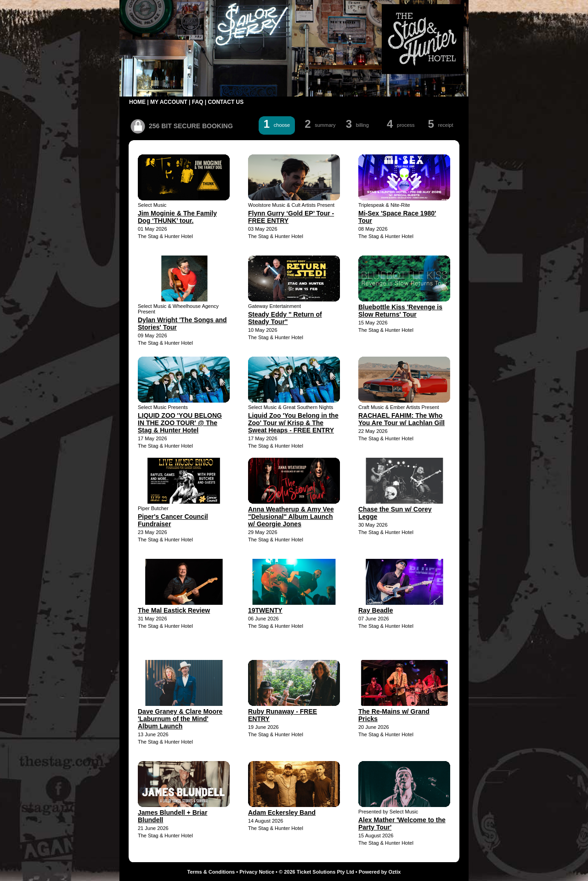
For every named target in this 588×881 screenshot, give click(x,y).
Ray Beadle (376, 610)
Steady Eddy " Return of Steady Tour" (285, 318)
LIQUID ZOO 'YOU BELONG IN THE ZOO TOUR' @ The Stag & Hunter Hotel (180, 423)
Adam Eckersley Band (282, 813)
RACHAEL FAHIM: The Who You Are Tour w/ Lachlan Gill (401, 419)
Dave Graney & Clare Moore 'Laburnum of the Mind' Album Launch (180, 719)
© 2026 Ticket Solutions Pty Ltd (317, 872)
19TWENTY (265, 610)
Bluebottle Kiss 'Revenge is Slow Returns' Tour (400, 311)
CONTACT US (226, 102)
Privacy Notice (257, 872)
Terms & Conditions (211, 872)
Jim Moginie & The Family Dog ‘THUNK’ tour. (177, 217)
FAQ (198, 102)
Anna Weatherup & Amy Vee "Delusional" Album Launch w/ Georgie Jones (291, 517)
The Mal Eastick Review (174, 610)
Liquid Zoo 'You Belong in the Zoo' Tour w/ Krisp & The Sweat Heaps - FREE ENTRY (293, 423)
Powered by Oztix (380, 872)
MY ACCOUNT (169, 102)
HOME (137, 102)
